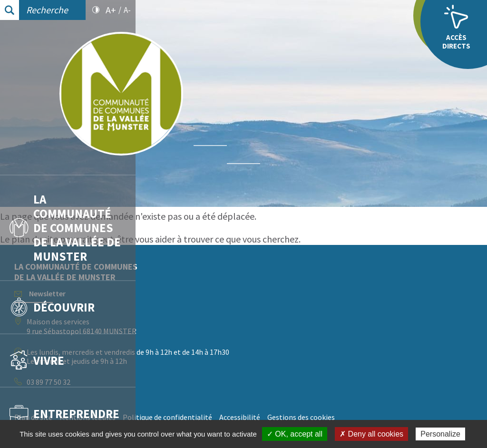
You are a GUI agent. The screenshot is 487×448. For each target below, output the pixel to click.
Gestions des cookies (437, 417)
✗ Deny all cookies (371, 434)
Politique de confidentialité (303, 417)
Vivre (37, 360)
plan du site (170, 239)
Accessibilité (375, 417)
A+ (111, 10)
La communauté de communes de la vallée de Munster (65, 227)
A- (127, 10)
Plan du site (169, 417)
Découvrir (52, 307)
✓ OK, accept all (295, 434)
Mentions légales (223, 417)
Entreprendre (64, 413)
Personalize (440, 434)
